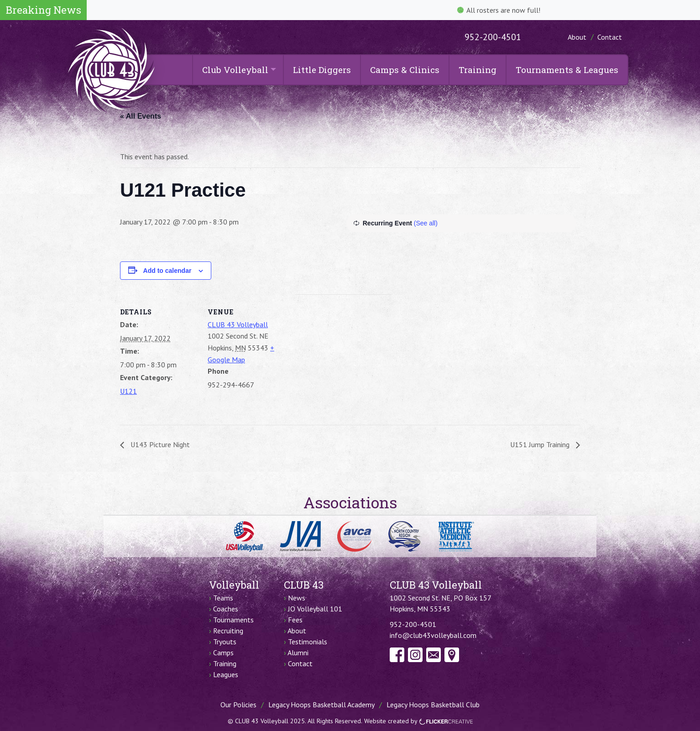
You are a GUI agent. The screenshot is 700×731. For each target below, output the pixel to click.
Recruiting (228, 631)
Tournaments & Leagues (567, 70)
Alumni (298, 653)
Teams (223, 598)
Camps (223, 653)
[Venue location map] (343, 358)
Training (478, 70)
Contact (610, 37)
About (577, 37)
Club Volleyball (235, 70)
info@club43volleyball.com (433, 635)
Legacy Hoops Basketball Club (433, 705)
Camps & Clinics (405, 70)
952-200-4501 (493, 37)
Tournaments (233, 620)
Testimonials (308, 642)
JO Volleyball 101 (315, 609)
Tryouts (225, 642)
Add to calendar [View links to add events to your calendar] (167, 271)
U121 (128, 391)
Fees (295, 620)
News (297, 598)
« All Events (141, 116)
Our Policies (238, 705)
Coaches (226, 609)
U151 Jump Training (541, 444)
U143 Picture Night (159, 444)
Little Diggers (322, 70)
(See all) (426, 223)
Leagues (226, 674)
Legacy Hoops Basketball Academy (321, 705)
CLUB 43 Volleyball (238, 324)
